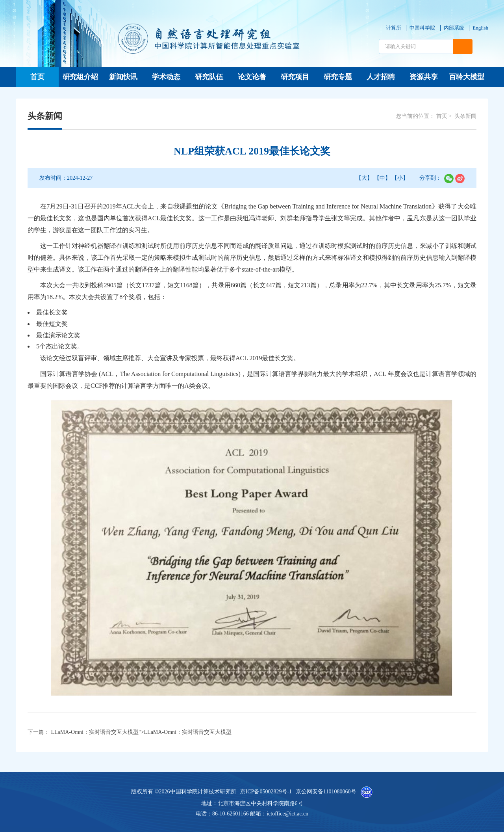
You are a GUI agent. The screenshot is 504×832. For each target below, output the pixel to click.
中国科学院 (422, 28)
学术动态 (166, 77)
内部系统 (454, 28)
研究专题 (338, 77)
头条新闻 (465, 116)
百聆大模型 (467, 77)
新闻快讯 (123, 77)
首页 (37, 77)
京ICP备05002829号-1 (266, 792)
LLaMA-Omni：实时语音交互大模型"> (141, 732)
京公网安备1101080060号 (326, 792)
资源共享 (424, 77)
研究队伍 (209, 77)
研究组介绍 (80, 77)
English (480, 28)
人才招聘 (381, 77)
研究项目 (295, 77)
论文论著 (252, 77)
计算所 (394, 28)
